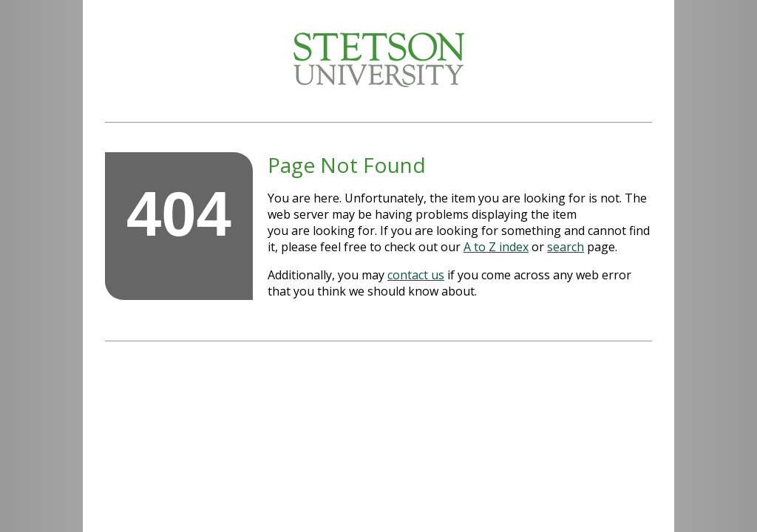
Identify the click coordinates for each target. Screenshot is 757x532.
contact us (416, 275)
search (566, 247)
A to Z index (496, 247)
